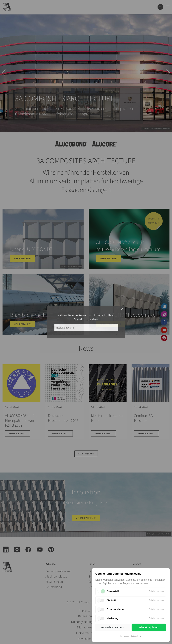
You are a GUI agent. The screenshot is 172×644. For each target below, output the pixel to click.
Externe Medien (116, 609)
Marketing (113, 618)
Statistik (111, 600)
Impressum (125, 636)
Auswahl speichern (113, 627)
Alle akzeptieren (149, 627)
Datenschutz (136, 636)
